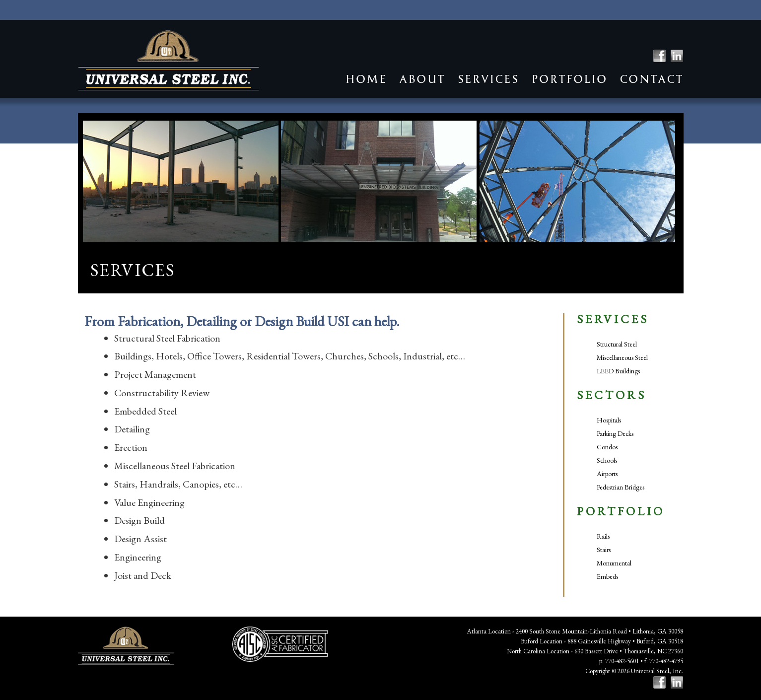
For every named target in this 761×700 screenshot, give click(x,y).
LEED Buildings (618, 371)
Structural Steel (617, 344)
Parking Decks (615, 433)
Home (366, 79)
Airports (607, 474)
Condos (607, 447)
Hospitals (609, 420)
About (422, 79)
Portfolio (569, 79)
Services (488, 79)
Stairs (604, 550)
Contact (651, 79)
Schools (607, 460)
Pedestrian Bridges (621, 487)
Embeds (607, 576)
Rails (603, 536)
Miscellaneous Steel (622, 357)
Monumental (614, 563)
